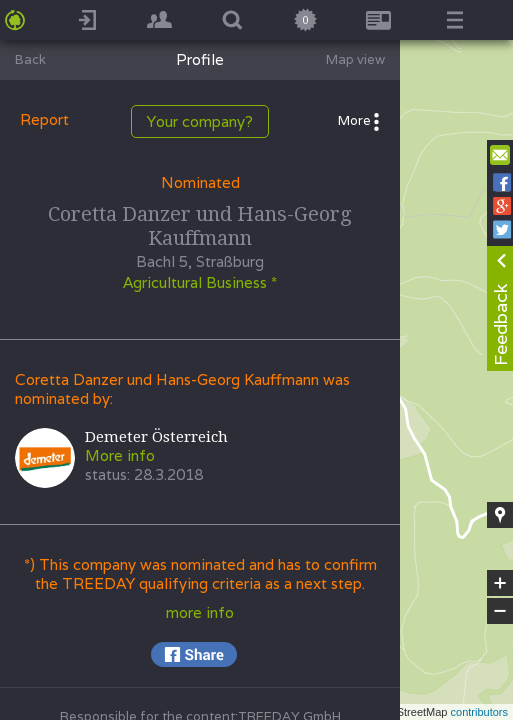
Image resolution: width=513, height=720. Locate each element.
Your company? (200, 121)
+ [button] (500, 583)
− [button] (500, 611)
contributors (479, 712)
